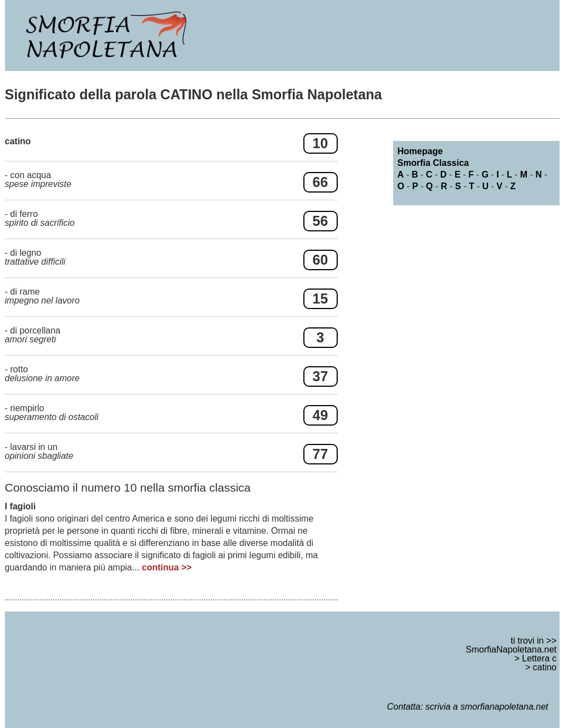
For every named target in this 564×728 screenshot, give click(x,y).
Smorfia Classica (433, 163)
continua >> (167, 567)
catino (545, 667)
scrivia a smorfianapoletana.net (487, 707)
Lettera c (539, 658)
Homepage (420, 151)
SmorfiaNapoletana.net (511, 649)
